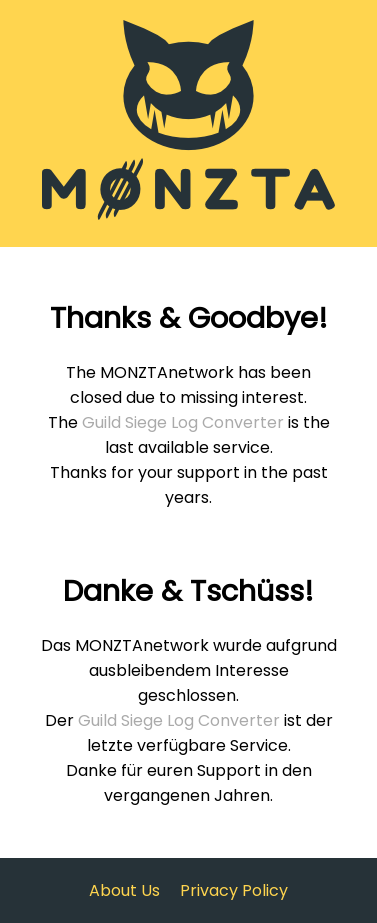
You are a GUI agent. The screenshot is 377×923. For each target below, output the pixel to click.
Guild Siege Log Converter (183, 422)
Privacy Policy (234, 890)
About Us (124, 890)
